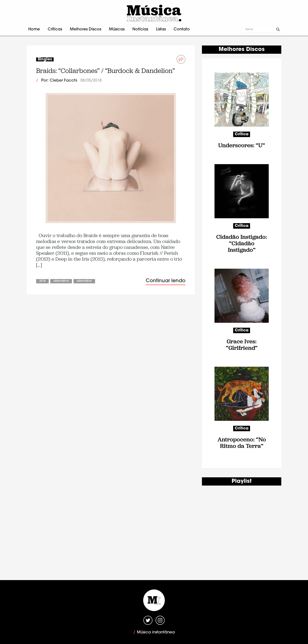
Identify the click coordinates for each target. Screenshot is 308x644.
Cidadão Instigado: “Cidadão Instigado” (242, 243)
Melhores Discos (86, 29)
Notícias (140, 29)
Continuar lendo (166, 281)
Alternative (84, 281)
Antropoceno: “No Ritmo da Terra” (242, 443)
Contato (182, 29)
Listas (161, 29)
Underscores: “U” (242, 145)
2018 (42, 281)
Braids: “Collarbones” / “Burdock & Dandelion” (105, 71)
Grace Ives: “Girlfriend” (242, 345)
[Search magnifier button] (278, 29)
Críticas (55, 29)
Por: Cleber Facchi (59, 81)
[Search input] (260, 29)
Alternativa (61, 281)
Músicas (117, 29)
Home (34, 29)
